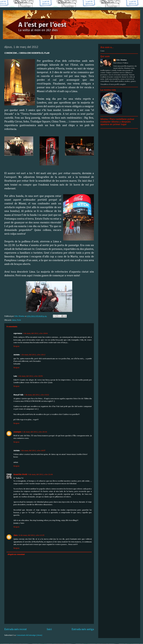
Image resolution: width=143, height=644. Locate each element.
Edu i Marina (121, 60)
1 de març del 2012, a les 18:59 (30, 376)
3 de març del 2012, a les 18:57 (33, 451)
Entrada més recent (16, 629)
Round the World (20, 474)
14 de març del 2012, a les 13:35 (31, 535)
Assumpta (17, 432)
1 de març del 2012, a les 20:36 (35, 432)
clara (15, 535)
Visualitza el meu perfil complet (113, 84)
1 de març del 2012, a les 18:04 (35, 333)
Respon (16, 346)
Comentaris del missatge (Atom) (29, 635)
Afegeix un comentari (16, 554)
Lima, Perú (16, 320)
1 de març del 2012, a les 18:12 (33, 355)
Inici (49, 629)
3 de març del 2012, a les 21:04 (40, 474)
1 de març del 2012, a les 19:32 (37, 395)
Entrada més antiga (83, 629)
